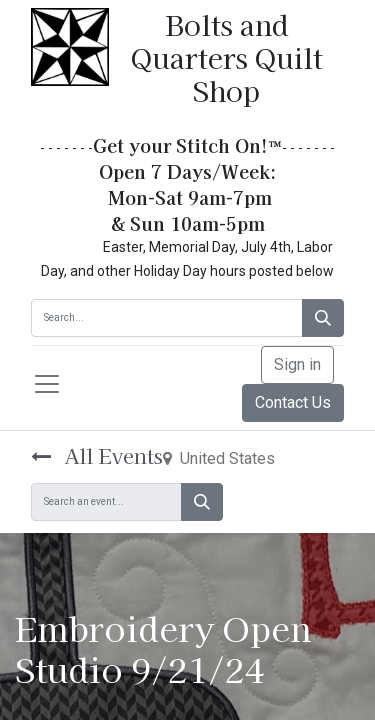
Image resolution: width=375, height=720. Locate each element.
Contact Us (293, 402)
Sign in (297, 364)
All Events (97, 455)
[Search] (323, 318)
